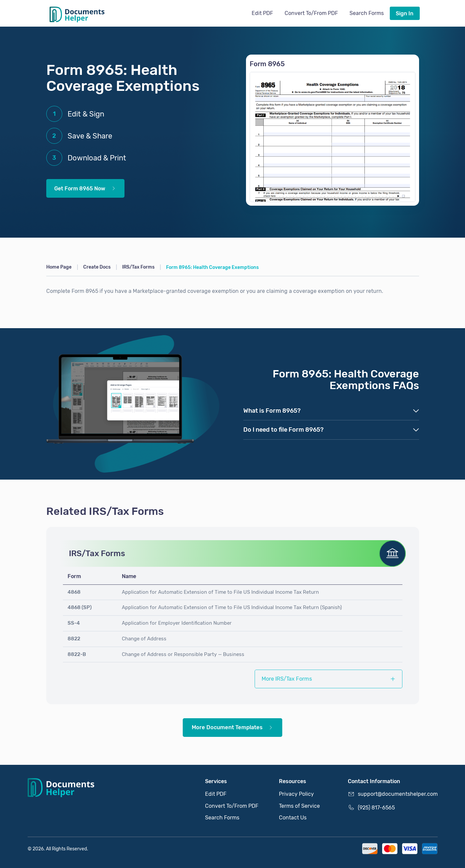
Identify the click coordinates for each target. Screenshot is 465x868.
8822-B (77, 654)
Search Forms (367, 13)
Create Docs (97, 267)
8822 (74, 639)
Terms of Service (299, 806)
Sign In (405, 13)
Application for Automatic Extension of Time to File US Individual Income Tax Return (220, 592)
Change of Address (144, 639)
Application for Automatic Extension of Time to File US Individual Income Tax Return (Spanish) (232, 607)
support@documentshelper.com (393, 794)
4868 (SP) (80, 607)
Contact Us (293, 818)
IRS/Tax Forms (138, 267)
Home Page (59, 267)
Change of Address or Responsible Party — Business (183, 654)
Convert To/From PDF (311, 13)
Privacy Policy (296, 794)
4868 (74, 592)
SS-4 (74, 623)
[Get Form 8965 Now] (333, 137)
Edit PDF (262, 13)
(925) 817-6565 (371, 807)
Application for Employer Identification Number (177, 623)
